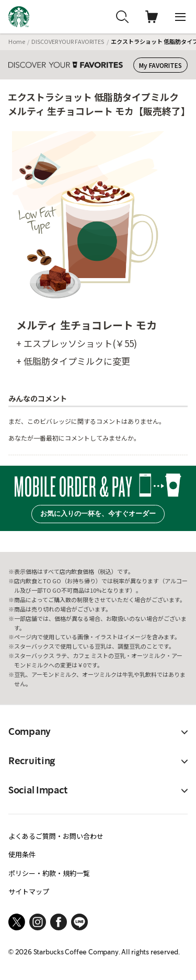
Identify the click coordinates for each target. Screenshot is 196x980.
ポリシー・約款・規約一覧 (49, 873)
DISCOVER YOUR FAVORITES (68, 41)
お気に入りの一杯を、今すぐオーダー (98, 514)
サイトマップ (29, 891)
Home (17, 41)
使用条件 (22, 854)
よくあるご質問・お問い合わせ (56, 836)
